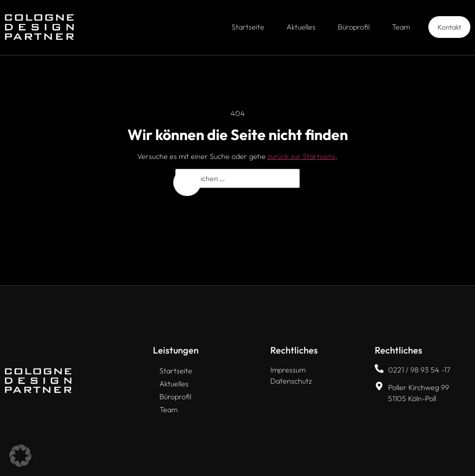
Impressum (288, 370)
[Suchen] (187, 183)
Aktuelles (301, 27)
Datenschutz (291, 381)
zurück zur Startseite (301, 156)
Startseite (248, 27)
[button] (20, 456)
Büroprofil (354, 27)
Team (401, 27)
